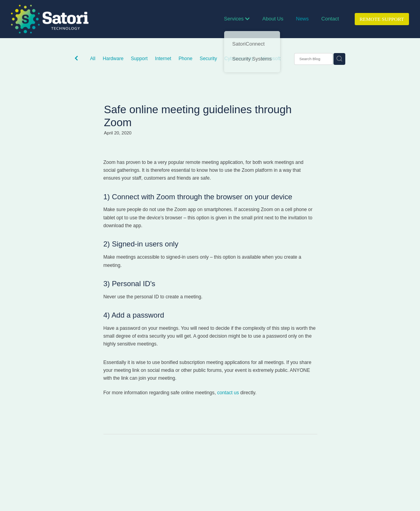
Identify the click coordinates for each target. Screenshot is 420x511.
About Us (273, 19)
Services (237, 19)
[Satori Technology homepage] (51, 19)
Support (139, 59)
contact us (228, 393)
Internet (163, 59)
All (93, 59)
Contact (330, 19)
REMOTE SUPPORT (382, 19)
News (303, 19)
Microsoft (271, 59)
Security (208, 59)
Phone (185, 59)
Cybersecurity (239, 59)
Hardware (113, 59)
